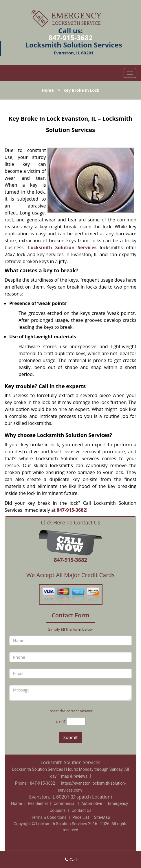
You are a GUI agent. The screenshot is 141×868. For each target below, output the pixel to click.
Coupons (58, 810)
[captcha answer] (76, 721)
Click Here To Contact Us (70, 523)
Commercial (64, 803)
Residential (38, 803)
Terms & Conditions (49, 817)
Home (48, 90)
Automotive (92, 803)
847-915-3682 (70, 37)
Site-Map (102, 817)
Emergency (118, 803)
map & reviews (75, 776)
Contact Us (82, 810)
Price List (81, 817)
